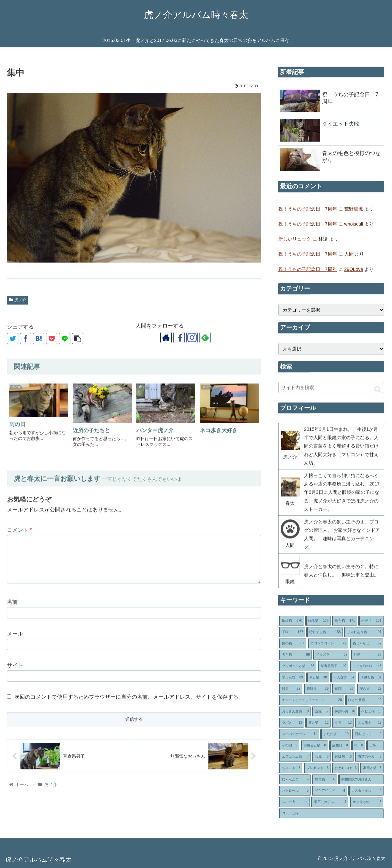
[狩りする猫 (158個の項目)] (324, 632)
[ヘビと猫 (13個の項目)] (371, 711)
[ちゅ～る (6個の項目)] (291, 768)
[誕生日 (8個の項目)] (340, 745)
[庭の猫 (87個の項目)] (293, 643)
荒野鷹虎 (354, 209)
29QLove (354, 269)
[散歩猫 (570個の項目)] (291, 621)
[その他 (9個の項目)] (289, 745)
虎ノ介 (18, 300)
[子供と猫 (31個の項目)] (371, 677)
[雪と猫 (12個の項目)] (318, 723)
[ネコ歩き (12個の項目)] (369, 723)
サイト (15, 665)
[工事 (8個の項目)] (375, 745)
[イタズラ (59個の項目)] (331, 655)
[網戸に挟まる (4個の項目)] (330, 802)
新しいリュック (295, 239)
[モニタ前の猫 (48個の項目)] (367, 666)
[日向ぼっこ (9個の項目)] (368, 734)
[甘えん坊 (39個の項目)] (292, 677)
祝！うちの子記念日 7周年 (308, 209)
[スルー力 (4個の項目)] (294, 802)
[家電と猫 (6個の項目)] (372, 768)
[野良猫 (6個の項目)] (324, 779)
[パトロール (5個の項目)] (295, 791)
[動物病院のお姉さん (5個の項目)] (361, 779)
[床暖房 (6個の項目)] (343, 757)
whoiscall (354, 224)
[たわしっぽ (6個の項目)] (345, 768)
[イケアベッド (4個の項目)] (329, 791)
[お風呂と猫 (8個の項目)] (314, 745)
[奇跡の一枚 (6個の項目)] (369, 757)
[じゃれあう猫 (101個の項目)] (364, 632)
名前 (12, 602)
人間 (349, 254)
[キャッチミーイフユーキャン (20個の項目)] (311, 700)
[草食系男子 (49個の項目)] (333, 666)
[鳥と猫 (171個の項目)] (344, 621)
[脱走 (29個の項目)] (291, 689)
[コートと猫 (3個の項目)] (331, 813)
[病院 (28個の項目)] (344, 689)
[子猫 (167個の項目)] (292, 632)
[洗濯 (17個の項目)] (321, 711)
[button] (377, 389)
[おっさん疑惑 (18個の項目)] (295, 711)
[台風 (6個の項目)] (321, 757)
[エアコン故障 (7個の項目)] (295, 757)
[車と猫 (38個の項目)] (318, 677)
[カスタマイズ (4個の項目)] (366, 791)
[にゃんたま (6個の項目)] (295, 779)
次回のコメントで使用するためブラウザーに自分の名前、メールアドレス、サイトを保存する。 (129, 697)
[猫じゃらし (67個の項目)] (367, 643)
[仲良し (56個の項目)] (367, 655)
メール (15, 634)
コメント (19, 530)
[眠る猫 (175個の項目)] (318, 621)
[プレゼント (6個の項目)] (317, 768)
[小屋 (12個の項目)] (343, 723)
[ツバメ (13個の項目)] (291, 723)
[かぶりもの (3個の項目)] (367, 802)
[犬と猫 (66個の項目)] (295, 655)
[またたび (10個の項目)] (335, 734)
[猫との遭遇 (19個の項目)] (364, 700)
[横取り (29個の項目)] (317, 689)
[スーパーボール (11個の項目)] (299, 734)
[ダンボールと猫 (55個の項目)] (298, 666)
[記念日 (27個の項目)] (370, 689)
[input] (331, 388)
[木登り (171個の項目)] (371, 621)
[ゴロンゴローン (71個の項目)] (328, 643)
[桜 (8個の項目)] (358, 745)
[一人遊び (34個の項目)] (343, 677)
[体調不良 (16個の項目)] (344, 711)
